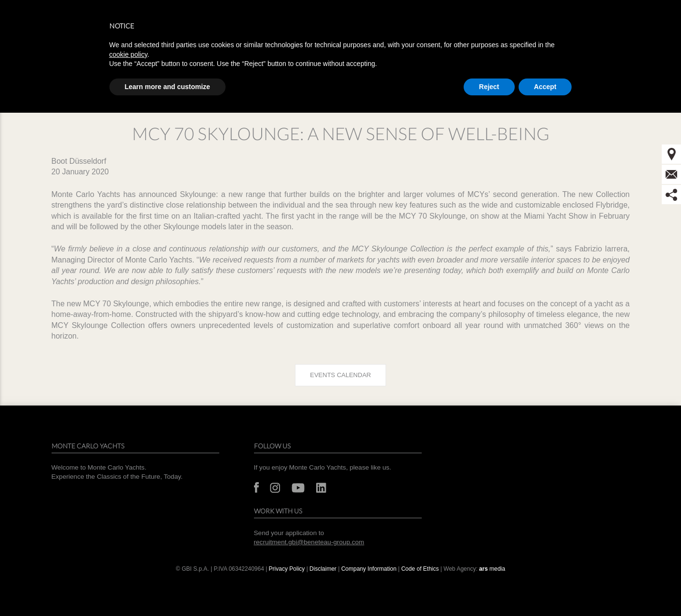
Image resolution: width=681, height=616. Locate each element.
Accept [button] (545, 87)
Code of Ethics (420, 569)
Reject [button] (489, 87)
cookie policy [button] (128, 54)
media (492, 569)
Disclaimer (323, 569)
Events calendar (340, 375)
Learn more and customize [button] (167, 87)
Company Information (369, 569)
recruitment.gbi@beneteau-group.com (309, 542)
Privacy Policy (287, 569)
